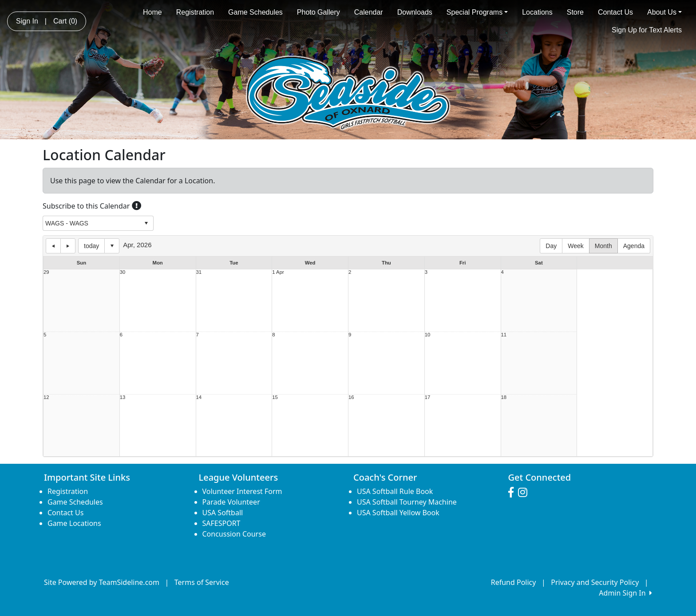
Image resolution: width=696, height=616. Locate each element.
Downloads (415, 12)
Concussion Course (234, 534)
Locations (537, 12)
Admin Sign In (625, 593)
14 (199, 397)
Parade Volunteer (231, 502)
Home (152, 12)
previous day (53, 246)
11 (504, 335)
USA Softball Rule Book (395, 491)
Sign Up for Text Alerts (647, 30)
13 (123, 397)
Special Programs (477, 12)
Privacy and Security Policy (595, 582)
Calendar (369, 12)
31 (199, 272)
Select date (112, 246)
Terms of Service (202, 582)
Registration (195, 12)
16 (351, 397)
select (146, 223)
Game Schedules (255, 12)
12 (46, 397)
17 (428, 397)
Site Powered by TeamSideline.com (102, 582)
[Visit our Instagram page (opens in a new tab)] (525, 493)
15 (275, 397)
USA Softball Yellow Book (398, 513)
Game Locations (74, 523)
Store (575, 12)
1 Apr (278, 272)
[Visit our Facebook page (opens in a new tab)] (513, 493)
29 (46, 272)
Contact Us (615, 12)
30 (123, 272)
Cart (65, 21)
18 (504, 397)
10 (428, 335)
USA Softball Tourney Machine (407, 502)
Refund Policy (514, 582)
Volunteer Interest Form (242, 491)
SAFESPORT (221, 523)
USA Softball (223, 513)
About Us (664, 12)
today (91, 246)
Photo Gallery (318, 12)
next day (68, 246)
